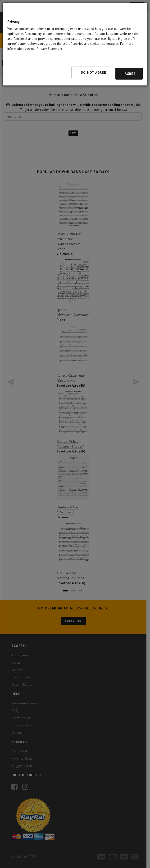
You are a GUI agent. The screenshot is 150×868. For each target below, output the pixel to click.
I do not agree (92, 72)
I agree (129, 74)
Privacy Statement (49, 49)
